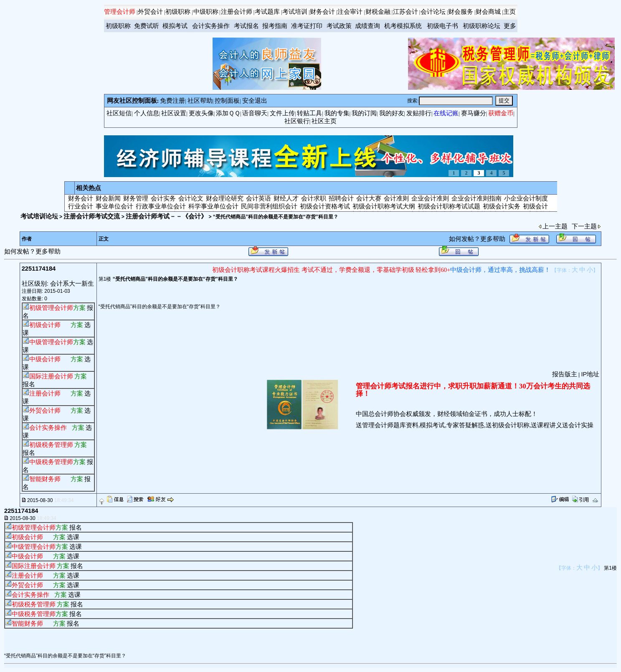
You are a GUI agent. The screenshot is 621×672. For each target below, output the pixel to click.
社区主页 (324, 121)
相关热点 (89, 188)
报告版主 (565, 374)
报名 (29, 384)
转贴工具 (309, 113)
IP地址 (590, 374)
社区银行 (297, 121)
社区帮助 (200, 101)
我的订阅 (364, 113)
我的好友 (392, 113)
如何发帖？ (465, 239)
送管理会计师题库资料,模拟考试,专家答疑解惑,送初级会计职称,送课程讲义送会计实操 (475, 425)
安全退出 (255, 101)
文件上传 (282, 113)
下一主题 (584, 226)
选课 (73, 537)
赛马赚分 (474, 113)
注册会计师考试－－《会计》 (166, 216)
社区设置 (174, 113)
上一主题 (555, 226)
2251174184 (39, 269)
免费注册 (172, 101)
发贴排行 (419, 113)
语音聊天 (255, 113)
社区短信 (119, 113)
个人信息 (147, 113)
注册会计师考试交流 (92, 216)
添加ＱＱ (228, 113)
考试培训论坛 (39, 216)
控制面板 (227, 101)
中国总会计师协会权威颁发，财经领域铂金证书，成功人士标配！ (447, 414)
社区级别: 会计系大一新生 (58, 284)
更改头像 (201, 113)
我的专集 (337, 113)
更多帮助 (493, 239)
